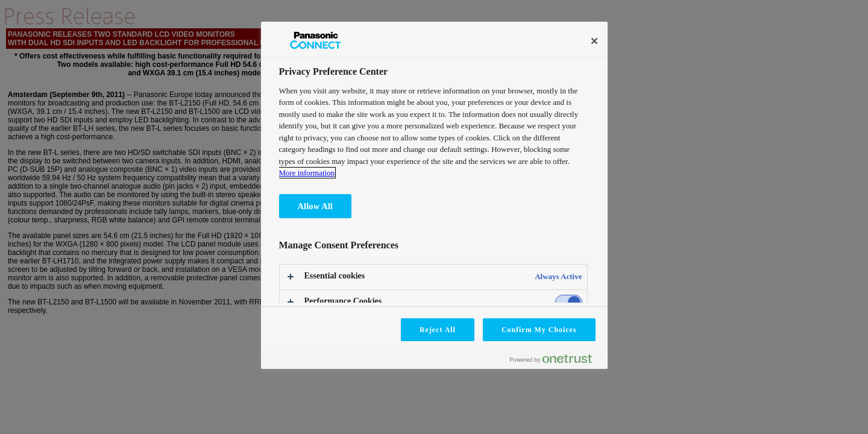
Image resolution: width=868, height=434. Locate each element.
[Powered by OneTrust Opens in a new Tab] (556, 361)
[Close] (594, 41)
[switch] (569, 302)
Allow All (315, 206)
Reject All (438, 330)
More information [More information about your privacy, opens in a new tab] (307, 173)
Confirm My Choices (539, 330)
